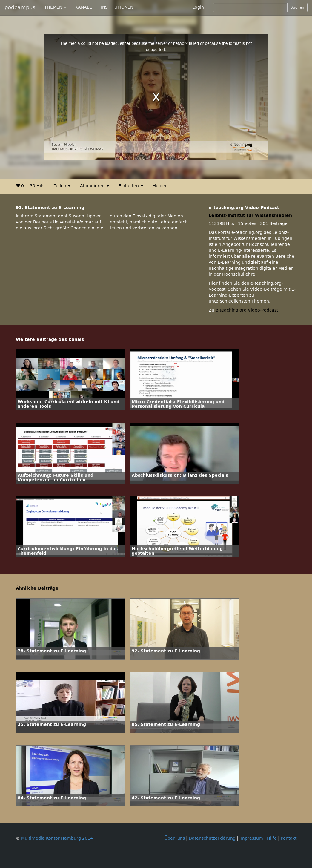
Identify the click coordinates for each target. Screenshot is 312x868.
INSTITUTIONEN (117, 7)
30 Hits (37, 186)
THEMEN (55, 7)
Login (198, 7)
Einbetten (131, 186)
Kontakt (289, 838)
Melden (160, 186)
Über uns (175, 838)
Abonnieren (94, 186)
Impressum (251, 838)
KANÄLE (84, 7)
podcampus (20, 7)
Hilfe (272, 838)
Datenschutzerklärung (212, 838)
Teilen (62, 186)
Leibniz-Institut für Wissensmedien (250, 216)
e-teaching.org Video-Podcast (247, 310)
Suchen (297, 7)
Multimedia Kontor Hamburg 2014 (57, 838)
